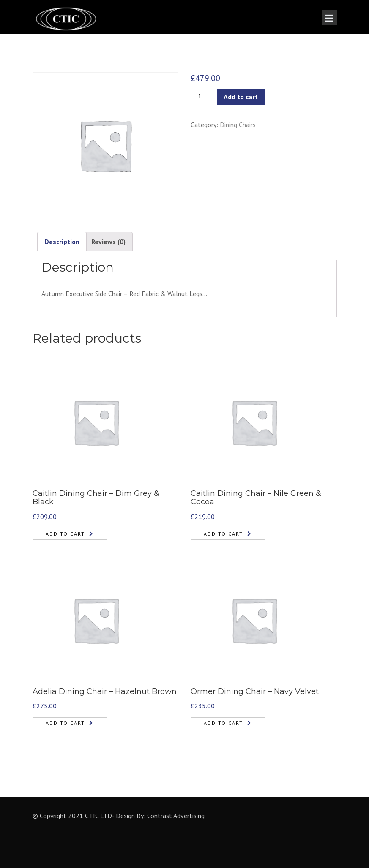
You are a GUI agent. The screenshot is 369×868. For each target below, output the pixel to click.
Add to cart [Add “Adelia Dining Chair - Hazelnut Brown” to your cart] (65, 723)
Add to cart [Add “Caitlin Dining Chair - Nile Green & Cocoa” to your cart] (223, 534)
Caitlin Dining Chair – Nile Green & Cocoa (256, 498)
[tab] (62, 242)
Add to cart (241, 97)
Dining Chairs (238, 125)
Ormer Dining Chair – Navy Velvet (255, 691)
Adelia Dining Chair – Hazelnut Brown (105, 691)
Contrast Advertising (176, 816)
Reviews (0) (108, 242)
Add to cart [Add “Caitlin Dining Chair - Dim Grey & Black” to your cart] (65, 534)
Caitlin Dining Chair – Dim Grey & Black (96, 498)
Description (62, 242)
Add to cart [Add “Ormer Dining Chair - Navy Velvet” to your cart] (223, 723)
